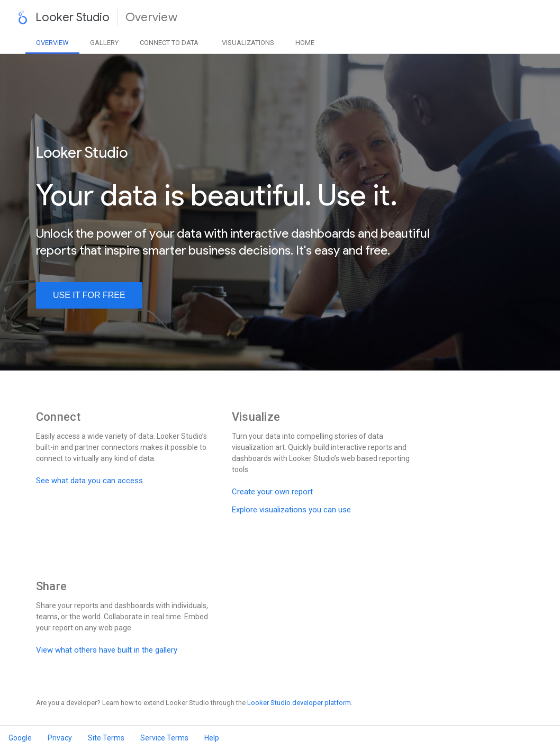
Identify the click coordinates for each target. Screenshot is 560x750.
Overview (52, 43)
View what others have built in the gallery (107, 650)
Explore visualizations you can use (291, 510)
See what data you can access (89, 481)
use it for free (89, 295)
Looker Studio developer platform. (300, 703)
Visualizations (248, 43)
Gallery (104, 43)
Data (169, 43)
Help (212, 738)
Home (305, 43)
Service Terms (164, 738)
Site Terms (106, 738)
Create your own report (272, 492)
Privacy (60, 738)
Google (20, 738)
